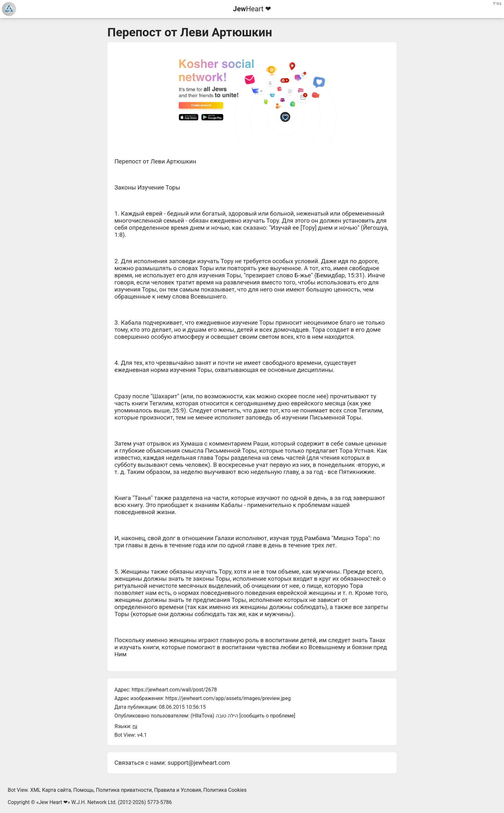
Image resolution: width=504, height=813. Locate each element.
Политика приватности (124, 790)
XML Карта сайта (51, 790)
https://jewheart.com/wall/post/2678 (174, 690)
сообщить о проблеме (267, 716)
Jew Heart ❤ (53, 802)
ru (135, 726)
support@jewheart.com (199, 763)
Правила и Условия (177, 790)
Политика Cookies (225, 790)
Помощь (83, 790)
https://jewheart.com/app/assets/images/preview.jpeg (228, 698)
